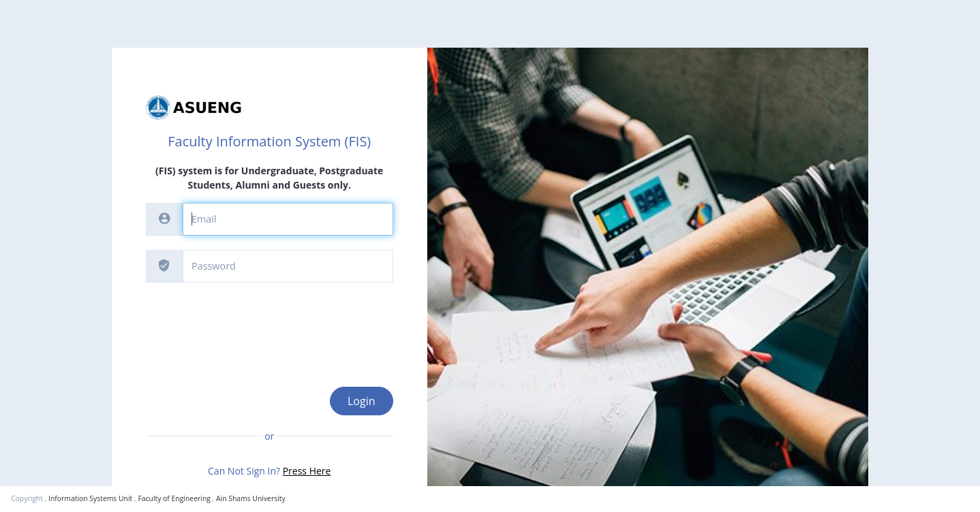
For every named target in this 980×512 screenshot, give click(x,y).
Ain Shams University (251, 498)
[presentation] (249, 323)
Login (362, 401)
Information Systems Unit (90, 498)
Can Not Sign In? (269, 471)
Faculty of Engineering (174, 498)
